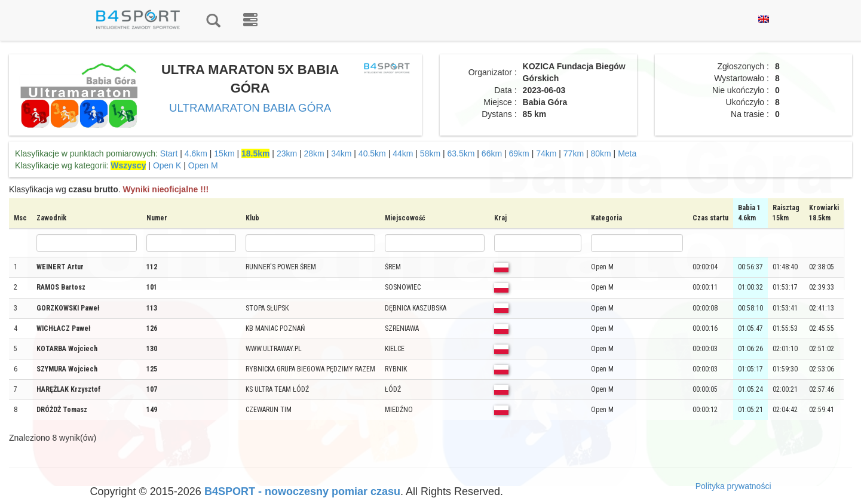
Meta (627, 153)
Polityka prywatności (733, 486)
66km (492, 153)
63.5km (461, 153)
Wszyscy (128, 165)
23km (287, 153)
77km (574, 153)
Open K (167, 165)
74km (546, 153)
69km (519, 153)
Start (169, 153)
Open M (203, 165)
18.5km (255, 153)
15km (224, 153)
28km (314, 153)
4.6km (196, 153)
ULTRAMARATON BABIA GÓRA (250, 108)
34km (341, 153)
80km (600, 153)
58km (430, 153)
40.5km (372, 153)
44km (403, 153)
